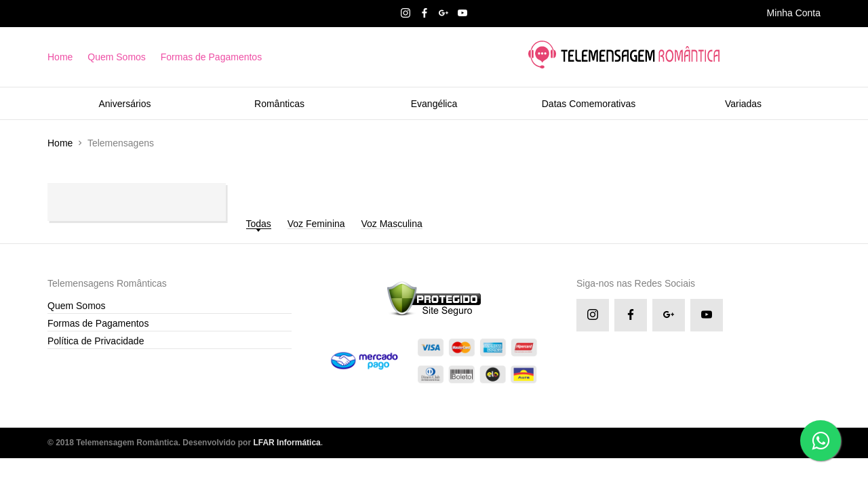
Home (60, 57)
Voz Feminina (316, 224)
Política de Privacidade (96, 341)
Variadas (743, 104)
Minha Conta (794, 13)
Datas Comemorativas (589, 104)
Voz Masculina (391, 224)
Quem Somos (117, 57)
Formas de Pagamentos (211, 57)
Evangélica (434, 104)
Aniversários (124, 104)
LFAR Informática (287, 443)
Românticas (279, 104)
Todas (259, 224)
